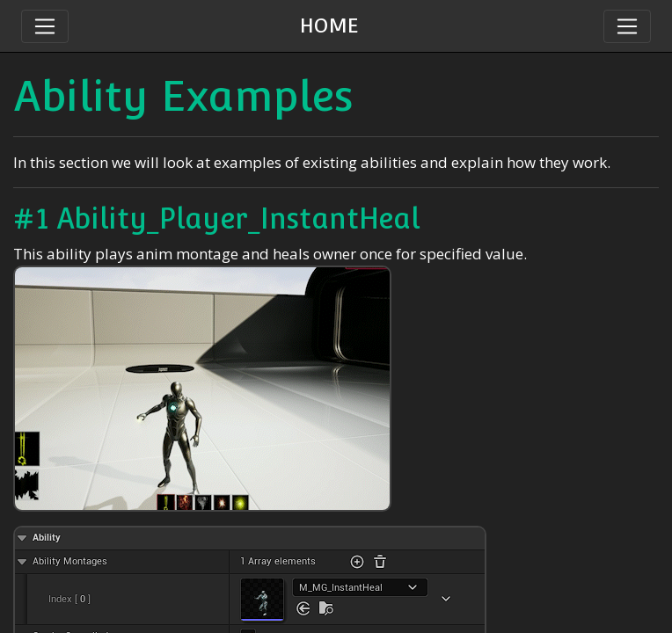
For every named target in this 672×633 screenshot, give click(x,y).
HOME (329, 25)
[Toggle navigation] (627, 26)
